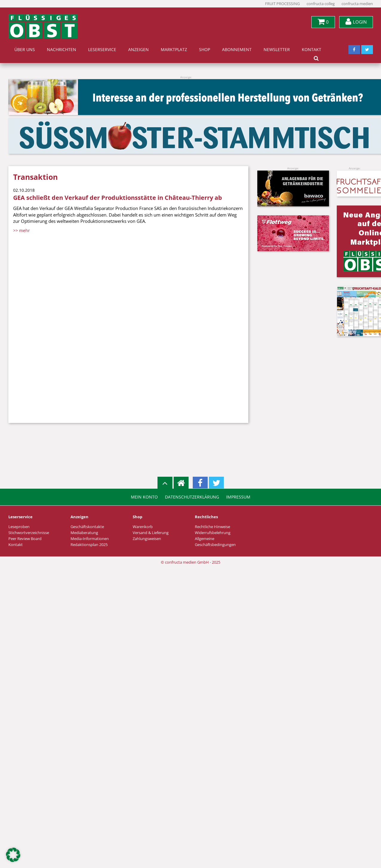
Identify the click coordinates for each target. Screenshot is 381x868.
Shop (205, 50)
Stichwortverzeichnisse (29, 533)
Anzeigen (139, 50)
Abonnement (237, 50)
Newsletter (277, 50)
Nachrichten (62, 50)
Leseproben (19, 527)
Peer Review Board (25, 539)
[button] (13, 855)
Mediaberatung (84, 533)
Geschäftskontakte (87, 527)
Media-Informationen (90, 539)
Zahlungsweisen (147, 539)
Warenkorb (143, 527)
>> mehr (22, 230)
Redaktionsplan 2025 (89, 545)
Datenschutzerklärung (192, 497)
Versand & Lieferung (151, 533)
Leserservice (102, 50)
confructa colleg (321, 4)
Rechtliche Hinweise (212, 527)
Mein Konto (144, 497)
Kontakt (312, 50)
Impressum (238, 497)
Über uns (25, 50)
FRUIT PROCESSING (282, 4)
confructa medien (357, 4)
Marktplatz (174, 50)
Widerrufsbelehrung (213, 533)
